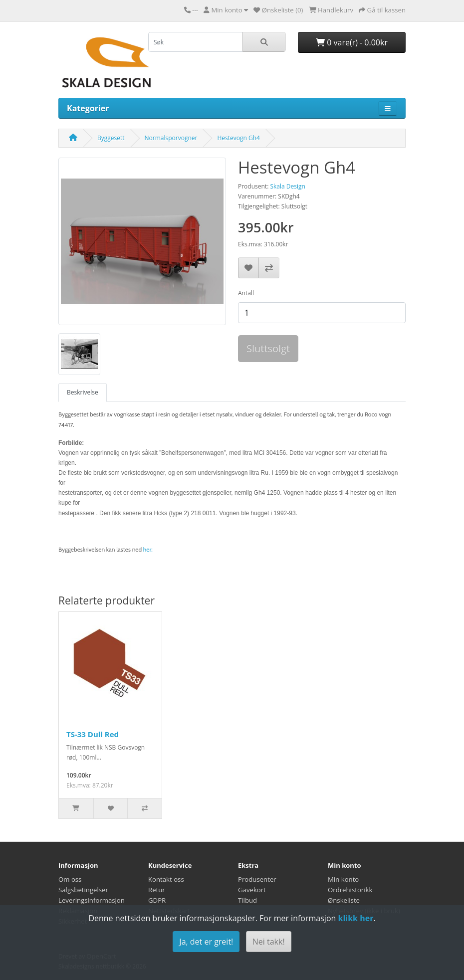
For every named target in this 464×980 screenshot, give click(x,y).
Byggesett (111, 138)
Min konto (343, 879)
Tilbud (247, 900)
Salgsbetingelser (83, 890)
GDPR (157, 900)
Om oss (70, 879)
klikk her (355, 918)
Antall (246, 293)
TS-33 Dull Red (93, 734)
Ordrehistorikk (350, 890)
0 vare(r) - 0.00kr (352, 42)
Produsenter (257, 879)
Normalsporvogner (171, 138)
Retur (157, 890)
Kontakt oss (166, 879)
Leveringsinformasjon (92, 900)
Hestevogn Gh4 (238, 138)
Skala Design (287, 186)
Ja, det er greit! (206, 942)
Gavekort (252, 890)
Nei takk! (269, 942)
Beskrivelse (83, 392)
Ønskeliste (344, 900)
